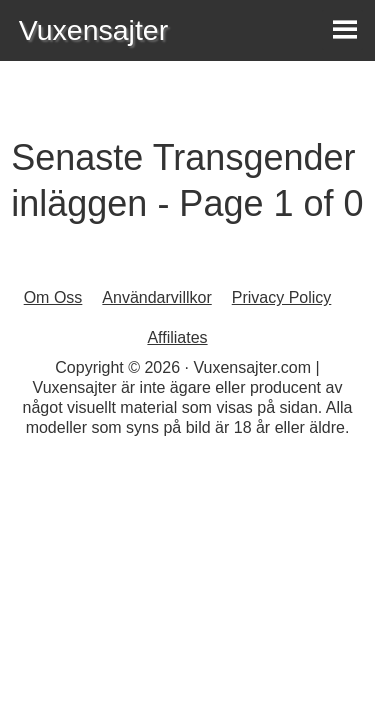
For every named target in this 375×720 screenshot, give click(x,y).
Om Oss (53, 297)
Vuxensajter (93, 30)
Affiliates (177, 337)
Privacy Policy (282, 297)
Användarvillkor (156, 297)
